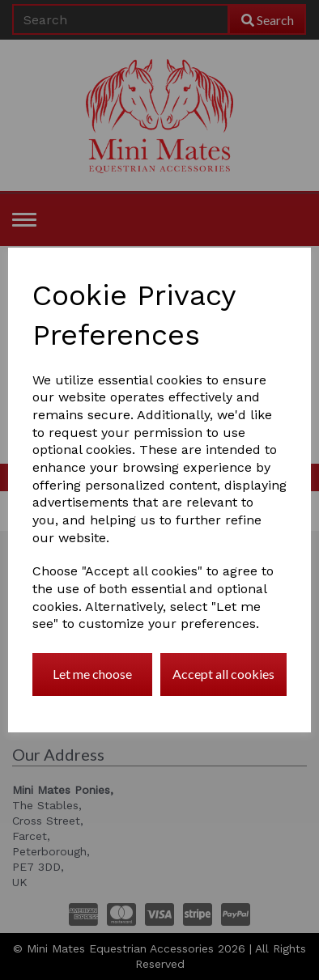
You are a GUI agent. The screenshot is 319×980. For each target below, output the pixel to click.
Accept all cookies (223, 674)
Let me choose (92, 674)
